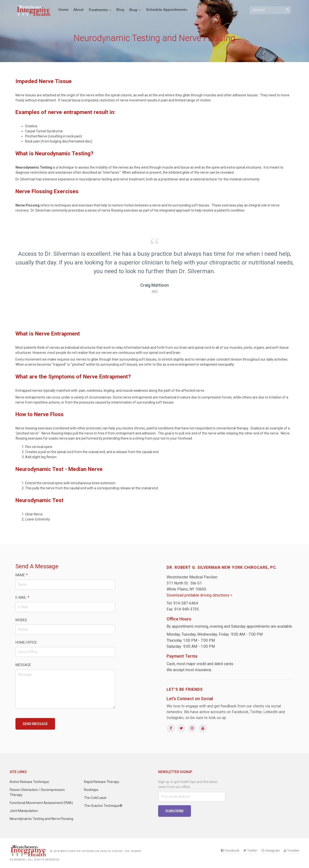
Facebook (230, 850)
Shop (133, 10)
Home (63, 10)
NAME (22, 575)
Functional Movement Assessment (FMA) (41, 803)
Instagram (270, 850)
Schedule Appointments (167, 10)
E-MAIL (22, 597)
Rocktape (91, 790)
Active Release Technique (29, 782)
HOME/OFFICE (26, 642)
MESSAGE (23, 665)
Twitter (250, 850)
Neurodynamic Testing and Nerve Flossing (41, 819)
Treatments (98, 10)
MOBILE (21, 620)
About (78, 10)
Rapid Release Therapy (102, 782)
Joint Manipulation (24, 811)
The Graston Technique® (103, 806)
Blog (120, 10)
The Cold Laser (95, 798)
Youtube (291, 850)
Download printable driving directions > (199, 595)
